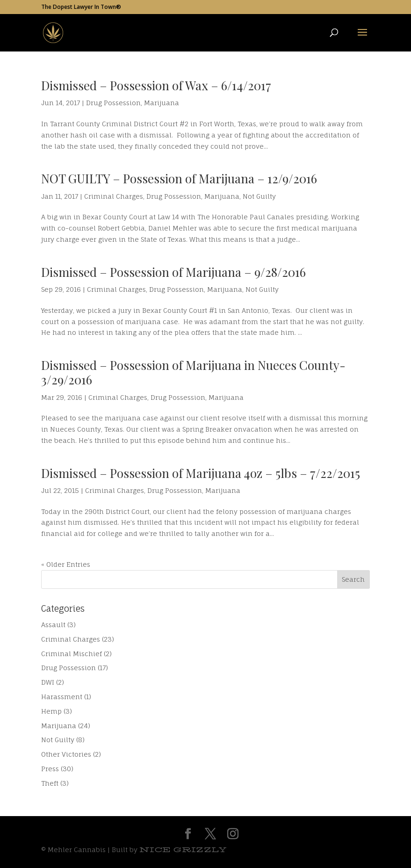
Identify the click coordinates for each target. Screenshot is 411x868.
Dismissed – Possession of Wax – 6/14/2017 (156, 85)
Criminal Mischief (72, 654)
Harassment (62, 697)
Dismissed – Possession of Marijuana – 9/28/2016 (173, 272)
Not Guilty (259, 196)
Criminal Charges (114, 196)
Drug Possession (113, 103)
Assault (53, 625)
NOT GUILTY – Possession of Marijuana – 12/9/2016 (179, 178)
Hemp (51, 711)
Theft (50, 783)
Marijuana (162, 103)
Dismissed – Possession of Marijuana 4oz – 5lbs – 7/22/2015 (201, 473)
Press (50, 769)
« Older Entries (66, 564)
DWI (48, 682)
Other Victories (66, 754)
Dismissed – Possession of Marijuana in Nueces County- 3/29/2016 (193, 372)
